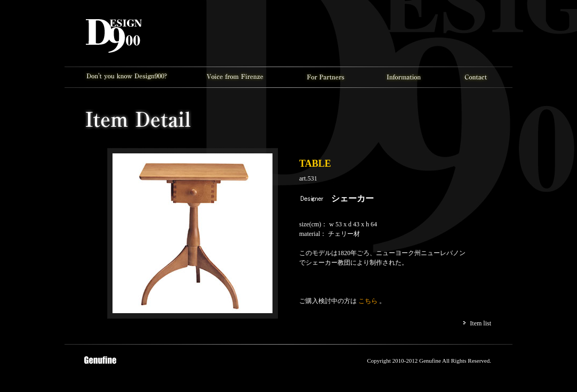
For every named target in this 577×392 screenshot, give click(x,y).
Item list (480, 323)
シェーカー (352, 198)
